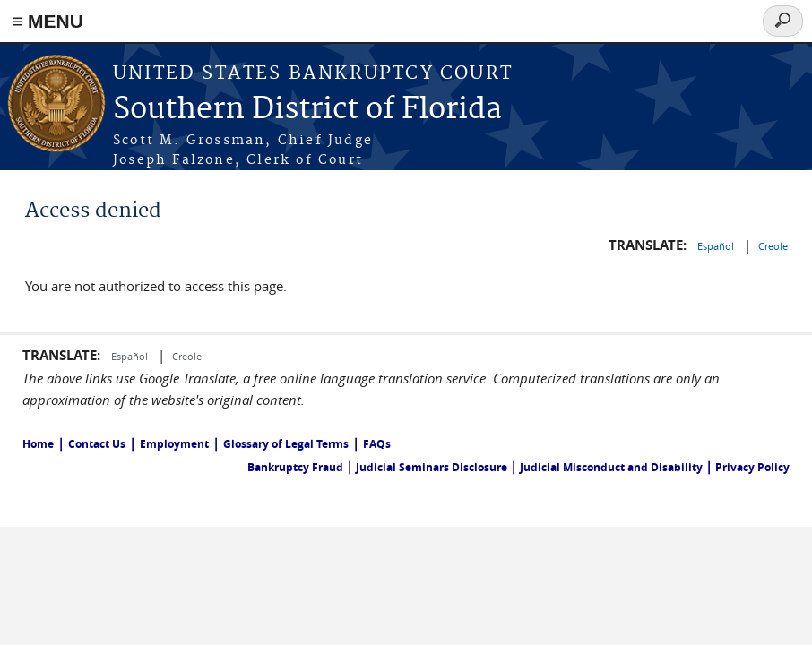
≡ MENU (48, 21)
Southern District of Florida (307, 110)
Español (717, 246)
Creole (773, 246)
